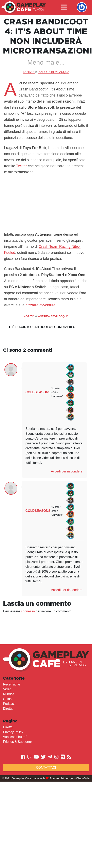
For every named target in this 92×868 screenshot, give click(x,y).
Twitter (22, 166)
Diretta (8, 709)
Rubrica (9, 694)
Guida (7, 699)
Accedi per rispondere (67, 471)
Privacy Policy (13, 732)
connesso (28, 611)
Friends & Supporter (17, 742)
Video (7, 689)
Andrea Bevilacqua (54, 72)
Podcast (9, 704)
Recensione (12, 684)
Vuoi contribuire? (15, 737)
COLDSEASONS (38, 392)
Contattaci (46, 768)
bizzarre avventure (40, 305)
